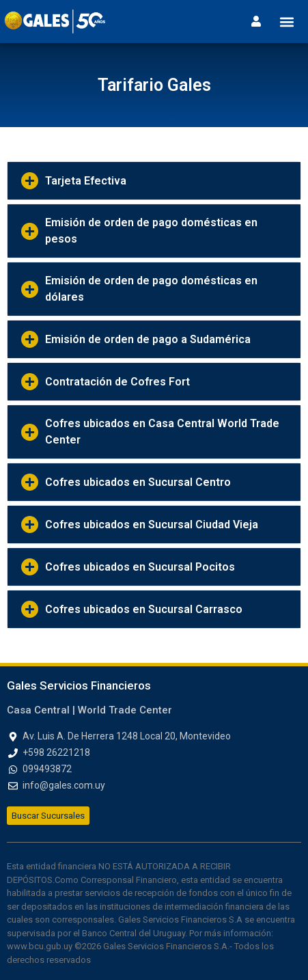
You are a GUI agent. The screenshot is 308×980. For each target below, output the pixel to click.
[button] (286, 22)
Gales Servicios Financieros (79, 685)
